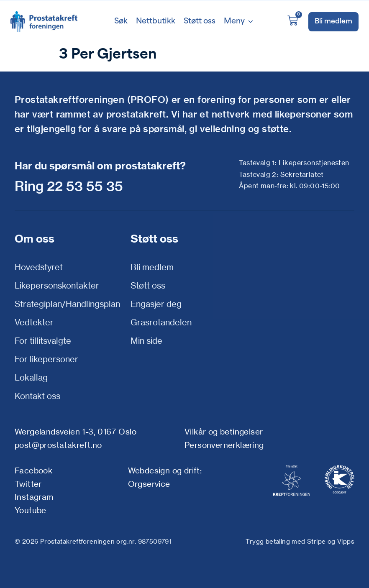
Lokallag (31, 377)
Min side (146, 341)
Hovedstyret (39, 267)
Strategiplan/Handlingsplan (67, 304)
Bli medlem (152, 267)
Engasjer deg (156, 304)
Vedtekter (34, 322)
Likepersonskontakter (57, 285)
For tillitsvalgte (43, 341)
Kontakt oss (37, 396)
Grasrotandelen (161, 322)
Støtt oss (148, 285)
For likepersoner (46, 359)
